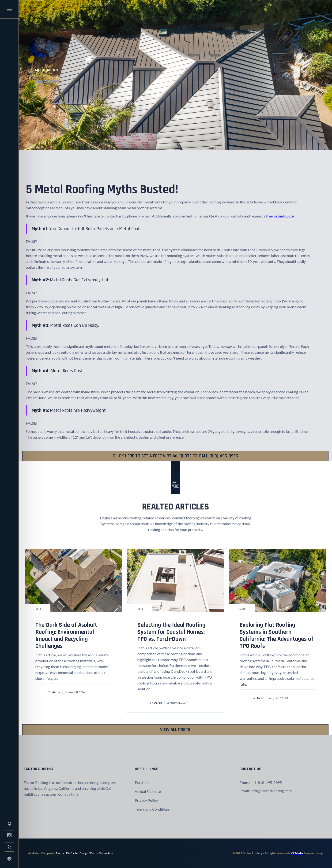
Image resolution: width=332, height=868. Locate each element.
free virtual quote (280, 216)
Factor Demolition (102, 853)
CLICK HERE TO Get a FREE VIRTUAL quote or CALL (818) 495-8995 (175, 456)
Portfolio (142, 782)
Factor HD (62, 853)
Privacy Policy (146, 800)
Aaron (56, 692)
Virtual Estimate (148, 791)
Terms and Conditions (152, 809)
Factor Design (80, 853)
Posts (38, 609)
